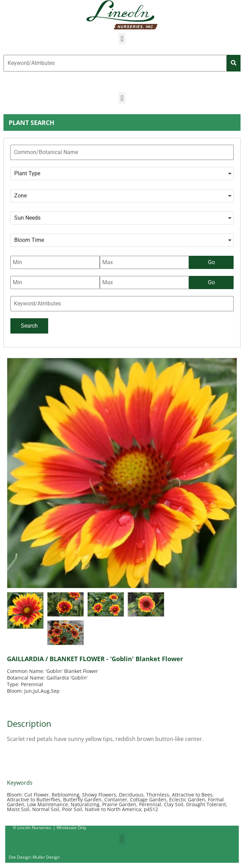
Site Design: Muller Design (34, 857)
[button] (122, 39)
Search (29, 326)
